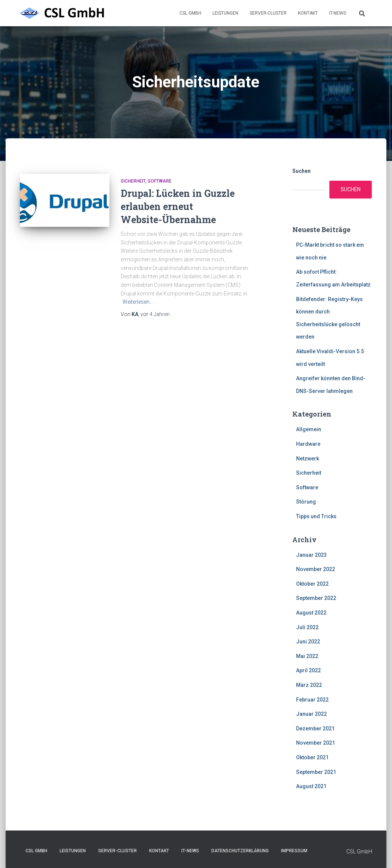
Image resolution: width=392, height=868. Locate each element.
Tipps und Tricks (316, 516)
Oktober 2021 (312, 757)
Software (160, 181)
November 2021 (316, 743)
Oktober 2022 (312, 584)
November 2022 (316, 569)
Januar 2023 (311, 555)
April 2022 (308, 670)
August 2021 (311, 786)
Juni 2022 (308, 642)
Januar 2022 (311, 714)
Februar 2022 (312, 700)
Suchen (301, 171)
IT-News (337, 13)
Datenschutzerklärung (240, 851)
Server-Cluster (268, 13)
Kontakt (308, 13)
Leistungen (225, 13)
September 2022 (316, 598)
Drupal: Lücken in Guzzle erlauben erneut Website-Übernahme (178, 206)
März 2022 (309, 685)
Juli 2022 (307, 627)
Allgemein (309, 429)
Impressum (294, 851)
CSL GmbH (190, 13)
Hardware (308, 444)
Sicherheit (133, 181)
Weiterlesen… (138, 302)
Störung (306, 502)
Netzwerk (307, 459)
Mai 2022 (307, 656)
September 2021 (316, 772)
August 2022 (311, 613)
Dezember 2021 (315, 729)
